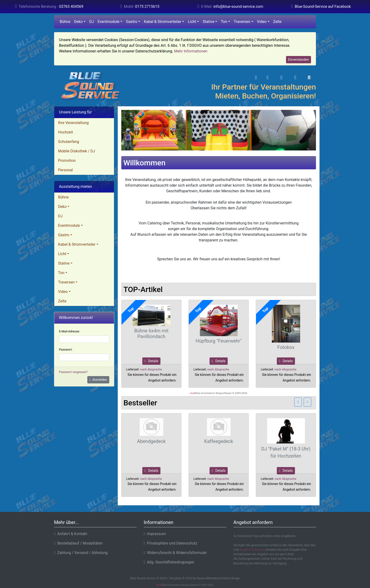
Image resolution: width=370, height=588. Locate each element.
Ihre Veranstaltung (73, 123)
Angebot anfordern (252, 550)
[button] (267, 78)
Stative (208, 22)
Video (262, 22)
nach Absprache (151, 369)
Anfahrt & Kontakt (71, 534)
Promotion (67, 161)
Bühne (65, 22)
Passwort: (66, 350)
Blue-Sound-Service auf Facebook (323, 6)
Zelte (277, 22)
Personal (65, 170)
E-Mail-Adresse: (69, 331)
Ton (224, 22)
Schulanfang (69, 142)
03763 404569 (71, 6)
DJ (91, 22)
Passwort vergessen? (73, 372)
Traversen (242, 22)
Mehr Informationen (191, 51)
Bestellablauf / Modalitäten (78, 543)
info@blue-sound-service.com (238, 6)
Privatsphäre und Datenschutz (170, 543)
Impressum (155, 534)
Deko (78, 22)
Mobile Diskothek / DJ (77, 151)
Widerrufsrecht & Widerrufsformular (175, 553)
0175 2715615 (147, 6)
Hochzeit (65, 132)
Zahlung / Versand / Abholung (81, 553)
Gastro (132, 22)
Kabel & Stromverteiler (163, 22)
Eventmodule (109, 22)
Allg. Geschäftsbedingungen (169, 562)
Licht (192, 22)
